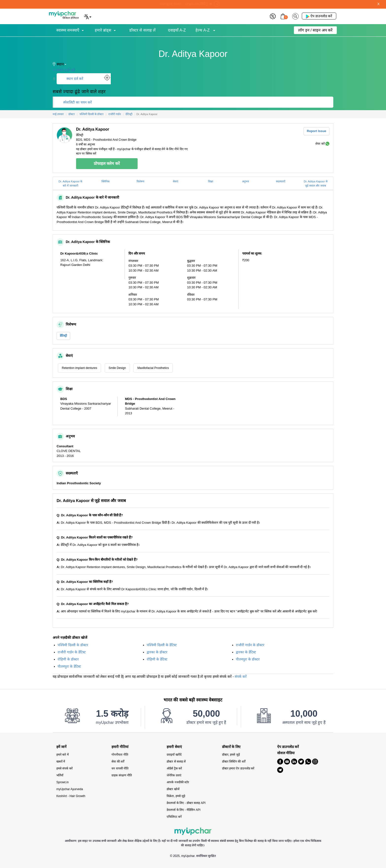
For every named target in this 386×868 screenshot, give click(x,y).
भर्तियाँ (60, 775)
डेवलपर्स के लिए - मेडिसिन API (184, 810)
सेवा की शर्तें (118, 762)
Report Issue (316, 131)
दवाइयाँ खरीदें (174, 755)
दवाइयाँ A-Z (177, 30)
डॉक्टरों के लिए (231, 747)
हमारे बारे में (63, 755)
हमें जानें (61, 747)
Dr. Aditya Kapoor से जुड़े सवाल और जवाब (316, 183)
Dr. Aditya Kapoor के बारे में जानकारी (71, 183)
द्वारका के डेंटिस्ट (246, 652)
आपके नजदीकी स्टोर (178, 782)
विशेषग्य (140, 181)
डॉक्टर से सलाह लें (142, 30)
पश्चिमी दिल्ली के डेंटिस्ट (162, 645)
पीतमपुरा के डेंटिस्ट (69, 666)
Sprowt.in (63, 782)
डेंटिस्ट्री (63, 336)
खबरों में (61, 762)
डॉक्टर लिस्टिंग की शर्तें (234, 762)
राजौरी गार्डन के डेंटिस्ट (72, 652)
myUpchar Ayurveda (70, 789)
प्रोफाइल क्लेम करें (107, 164)
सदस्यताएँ (281, 181)
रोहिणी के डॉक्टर (68, 659)
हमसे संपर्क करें (64, 768)
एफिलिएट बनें (174, 817)
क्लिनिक (105, 181)
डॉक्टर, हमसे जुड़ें (231, 755)
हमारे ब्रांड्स (103, 30)
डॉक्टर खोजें (173, 789)
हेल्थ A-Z (203, 30)
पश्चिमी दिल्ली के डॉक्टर (73, 645)
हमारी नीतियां (120, 747)
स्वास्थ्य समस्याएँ (68, 30)
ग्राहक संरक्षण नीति (122, 775)
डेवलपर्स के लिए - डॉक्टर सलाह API (186, 803)
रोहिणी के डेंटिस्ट (157, 659)
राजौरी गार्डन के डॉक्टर (250, 645)
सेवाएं (176, 181)
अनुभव (245, 181)
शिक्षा (211, 181)
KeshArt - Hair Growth (71, 796)
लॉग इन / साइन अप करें (315, 30)
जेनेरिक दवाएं (174, 775)
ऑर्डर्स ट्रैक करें (174, 768)
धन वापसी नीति (120, 768)
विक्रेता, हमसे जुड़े (176, 796)
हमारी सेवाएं (174, 747)
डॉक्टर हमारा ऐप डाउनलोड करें (238, 768)
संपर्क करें (241, 677)
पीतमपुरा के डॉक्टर (248, 659)
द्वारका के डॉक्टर (157, 652)
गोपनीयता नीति (120, 755)
